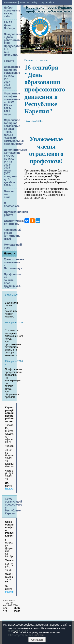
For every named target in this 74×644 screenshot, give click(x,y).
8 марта (9, 61)
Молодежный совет (10, 246)
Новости (10, 254)
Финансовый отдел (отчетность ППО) (10, 234)
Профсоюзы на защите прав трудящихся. (10, 280)
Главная (29, 60)
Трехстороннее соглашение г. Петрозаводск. (10, 264)
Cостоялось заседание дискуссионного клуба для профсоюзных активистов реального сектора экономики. (14, 343)
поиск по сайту (29, 2)
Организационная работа (10, 214)
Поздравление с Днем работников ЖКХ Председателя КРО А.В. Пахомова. (10, 45)
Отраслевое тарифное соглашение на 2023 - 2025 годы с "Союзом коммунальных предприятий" (10, 132)
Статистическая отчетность (10, 222)
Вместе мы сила (9, 194)
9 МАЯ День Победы (9, 25)
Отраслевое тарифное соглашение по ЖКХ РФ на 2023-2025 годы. (10, 104)
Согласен (37, 640)
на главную (10, 2)
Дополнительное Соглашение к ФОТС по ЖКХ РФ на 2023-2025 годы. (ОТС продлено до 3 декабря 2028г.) (10, 168)
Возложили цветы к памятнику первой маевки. (11, 310)
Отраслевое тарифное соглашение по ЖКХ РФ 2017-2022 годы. (10, 77)
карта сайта (47, 2)
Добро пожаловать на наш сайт (10, 12)
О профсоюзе (10, 205)
